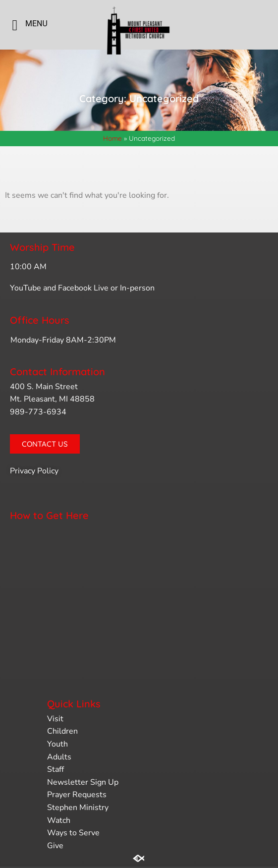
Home (112, 138)
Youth (57, 744)
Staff (56, 769)
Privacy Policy (34, 471)
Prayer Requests (77, 795)
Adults (59, 757)
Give (55, 846)
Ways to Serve (73, 833)
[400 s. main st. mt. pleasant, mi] (139, 605)
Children (62, 731)
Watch (59, 820)
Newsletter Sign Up (83, 782)
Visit (55, 719)
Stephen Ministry (78, 808)
